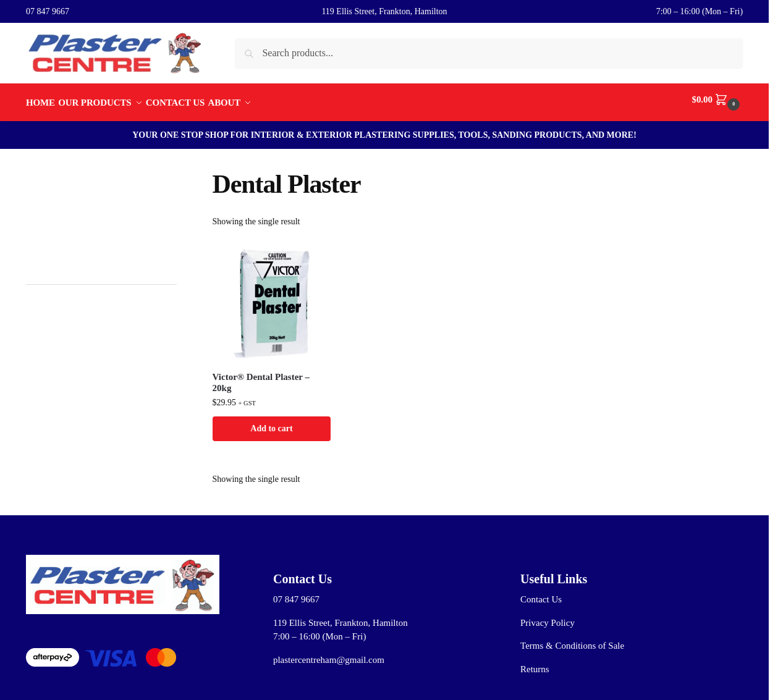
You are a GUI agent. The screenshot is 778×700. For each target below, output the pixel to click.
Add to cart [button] (271, 422)
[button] (718, 99)
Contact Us (541, 593)
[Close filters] (180, 170)
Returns (535, 663)
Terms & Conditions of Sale (572, 639)
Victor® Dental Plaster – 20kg (261, 376)
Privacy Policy (548, 617)
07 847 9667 (48, 11)
